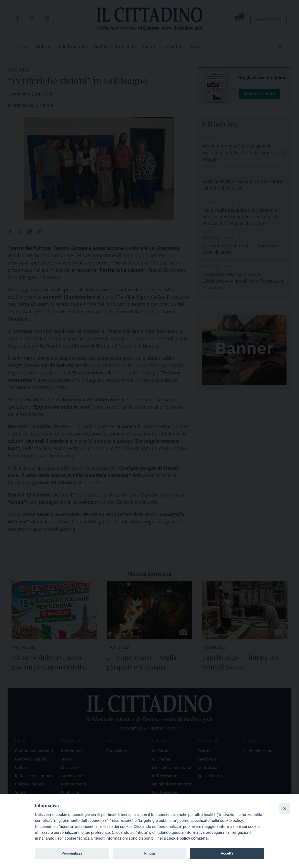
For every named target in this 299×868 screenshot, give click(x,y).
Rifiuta (149, 853)
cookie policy (178, 838)
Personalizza (72, 853)
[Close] (285, 808)
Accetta (227, 853)
